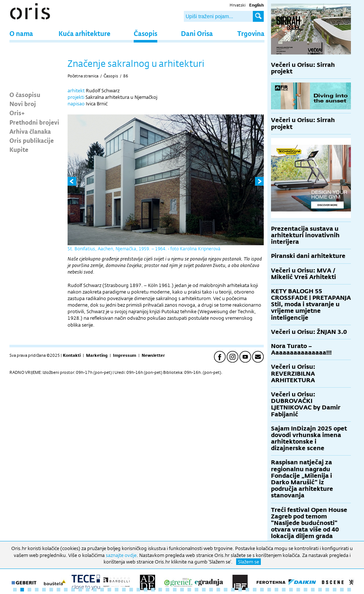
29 (218, 590)
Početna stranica (83, 76)
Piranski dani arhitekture (308, 256)
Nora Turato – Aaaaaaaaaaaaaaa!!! (301, 349)
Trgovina (251, 33)
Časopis (145, 33)
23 (175, 590)
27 (204, 590)
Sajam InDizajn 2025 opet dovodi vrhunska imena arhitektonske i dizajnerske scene (309, 439)
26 (197, 590)
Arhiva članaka (30, 131)
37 (276, 590)
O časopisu (25, 94)
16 (124, 590)
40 (298, 590)
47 (349, 590)
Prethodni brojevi (34, 122)
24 (182, 590)
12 (95, 590)
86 (126, 76)
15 (117, 590)
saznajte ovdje (121, 555)
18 (138, 590)
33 (247, 590)
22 (167, 590)
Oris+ (17, 113)
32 (240, 590)
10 (80, 590)
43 (320, 590)
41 (306, 590)
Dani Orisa (197, 33)
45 (335, 590)
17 (131, 590)
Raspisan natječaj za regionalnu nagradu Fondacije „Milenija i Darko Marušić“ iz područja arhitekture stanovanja (302, 479)
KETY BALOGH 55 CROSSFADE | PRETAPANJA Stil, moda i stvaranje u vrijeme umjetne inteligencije (311, 304)
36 (269, 590)
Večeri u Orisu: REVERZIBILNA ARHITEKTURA (293, 373)
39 (291, 590)
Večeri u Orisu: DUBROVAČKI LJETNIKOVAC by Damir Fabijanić (306, 404)
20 (153, 590)
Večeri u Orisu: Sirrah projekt (303, 68)
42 (313, 590)
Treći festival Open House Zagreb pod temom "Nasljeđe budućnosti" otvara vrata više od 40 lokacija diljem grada (309, 523)
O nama (21, 33)
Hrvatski (238, 5)
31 (233, 590)
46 (342, 590)
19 (146, 590)
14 (109, 590)
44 (327, 590)
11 (88, 590)
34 (255, 590)
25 (189, 590)
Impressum (125, 355)
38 (284, 590)
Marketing (97, 355)
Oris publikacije (32, 140)
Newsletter (153, 355)
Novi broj (23, 104)
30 (226, 590)
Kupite (19, 149)
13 (102, 590)
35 (262, 590)
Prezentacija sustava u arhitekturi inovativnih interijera (305, 235)
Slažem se (248, 562)
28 (211, 590)
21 (160, 590)
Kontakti (72, 355)
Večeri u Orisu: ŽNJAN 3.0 (309, 332)
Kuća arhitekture (84, 33)
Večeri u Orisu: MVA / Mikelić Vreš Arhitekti (304, 274)
